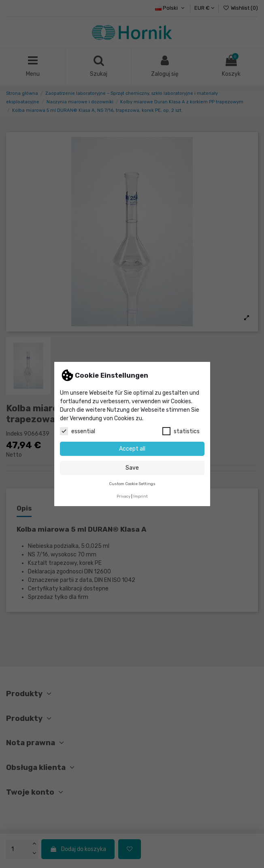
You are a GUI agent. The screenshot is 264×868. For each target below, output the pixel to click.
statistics (181, 431)
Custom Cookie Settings (132, 484)
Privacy (123, 496)
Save (132, 468)
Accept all (132, 449)
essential (78, 431)
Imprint (141, 496)
